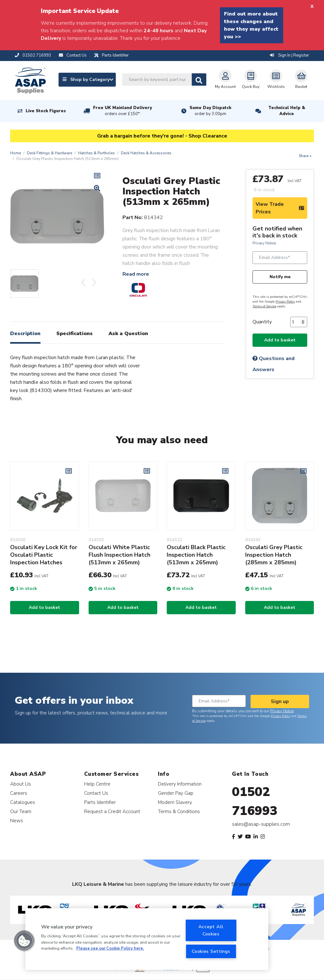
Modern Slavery (175, 802)
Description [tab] (25, 334)
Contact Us (96, 793)
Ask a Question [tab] (128, 334)
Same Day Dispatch (210, 111)
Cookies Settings (211, 951)
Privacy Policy (285, 302)
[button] (24, 941)
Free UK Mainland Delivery (122, 111)
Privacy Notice (264, 243)
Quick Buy (251, 79)
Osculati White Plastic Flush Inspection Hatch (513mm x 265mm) (119, 555)
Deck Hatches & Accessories (146, 153)
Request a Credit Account (112, 811)
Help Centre (97, 784)
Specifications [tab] (75, 334)
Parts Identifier (100, 802)
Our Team (21, 811)
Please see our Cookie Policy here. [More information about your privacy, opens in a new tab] (110, 948)
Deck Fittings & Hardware (50, 153)
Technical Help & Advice (287, 111)
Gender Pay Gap (176, 793)
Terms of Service (264, 306)
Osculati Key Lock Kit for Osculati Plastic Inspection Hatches (44, 555)
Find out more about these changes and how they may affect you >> (251, 25)
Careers (19, 793)
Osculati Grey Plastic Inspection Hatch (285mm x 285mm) (274, 555)
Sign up (280, 701)
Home (16, 153)
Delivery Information (180, 784)
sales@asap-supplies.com (261, 824)
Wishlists (276, 79)
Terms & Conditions (179, 811)
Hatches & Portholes (97, 153)
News (17, 821)
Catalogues (23, 802)
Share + (305, 156)
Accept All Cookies (211, 930)
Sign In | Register (290, 55)
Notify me (280, 277)
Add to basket (280, 340)
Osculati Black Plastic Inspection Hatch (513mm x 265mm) (196, 555)
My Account (225, 79)
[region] (147, 939)
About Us (21, 784)
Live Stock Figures (46, 111)
